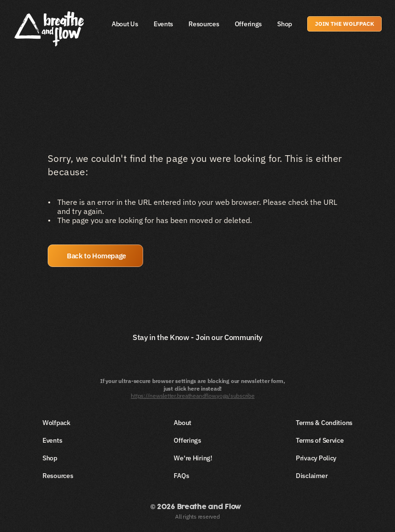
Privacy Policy (316, 458)
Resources (204, 24)
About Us (125, 24)
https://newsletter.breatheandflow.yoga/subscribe (192, 396)
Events (163, 24)
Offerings (248, 24)
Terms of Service (320, 440)
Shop (285, 24)
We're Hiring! (193, 458)
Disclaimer (312, 476)
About (182, 423)
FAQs (181, 476)
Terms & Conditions (324, 423)
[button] (95, 256)
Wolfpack (57, 423)
